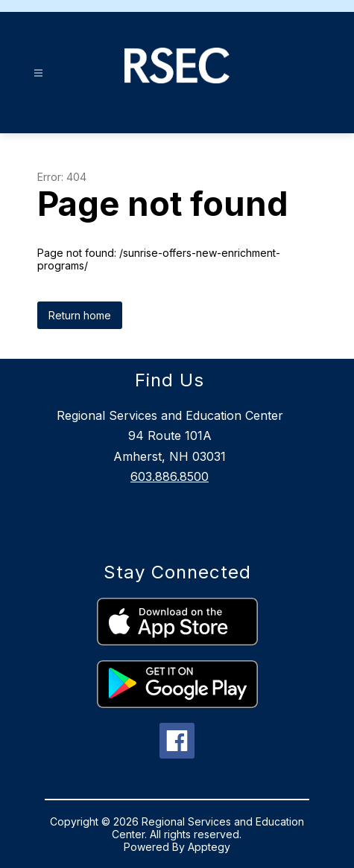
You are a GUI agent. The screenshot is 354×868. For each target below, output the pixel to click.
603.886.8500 (170, 476)
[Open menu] (38, 73)
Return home (80, 315)
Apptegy (209, 847)
